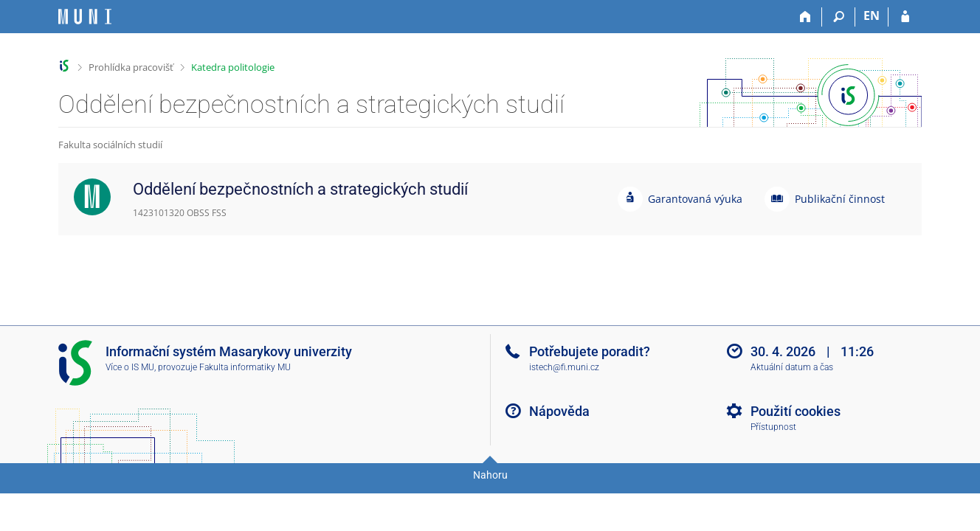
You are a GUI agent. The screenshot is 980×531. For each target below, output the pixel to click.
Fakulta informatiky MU (245, 367)
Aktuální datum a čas (792, 367)
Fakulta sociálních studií (110, 145)
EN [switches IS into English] (872, 15)
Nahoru (490, 475)
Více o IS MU (130, 367)
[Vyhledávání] (839, 17)
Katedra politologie (233, 67)
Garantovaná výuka (695, 199)
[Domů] (805, 17)
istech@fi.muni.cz (564, 367)
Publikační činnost (840, 199)
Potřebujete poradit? (590, 351)
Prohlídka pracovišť (131, 67)
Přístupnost (773, 427)
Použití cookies (796, 411)
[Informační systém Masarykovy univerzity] (85, 17)
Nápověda (559, 411)
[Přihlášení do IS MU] (905, 17)
